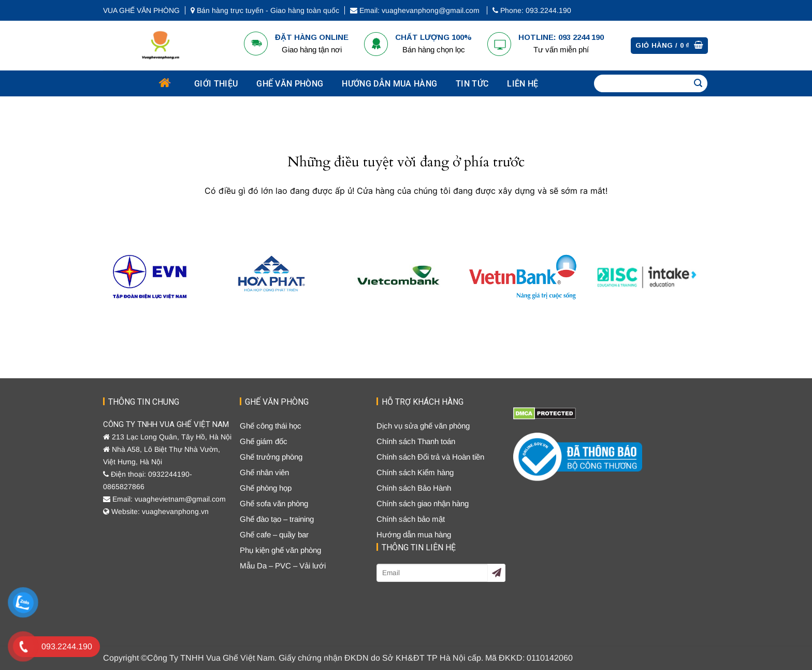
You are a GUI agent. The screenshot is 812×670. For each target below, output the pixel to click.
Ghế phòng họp (266, 488)
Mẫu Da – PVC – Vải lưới (283, 566)
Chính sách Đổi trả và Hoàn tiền (430, 457)
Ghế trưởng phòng (271, 457)
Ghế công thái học (271, 426)
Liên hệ (523, 84)
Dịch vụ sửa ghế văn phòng (423, 426)
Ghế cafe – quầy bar (274, 534)
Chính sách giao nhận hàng (423, 503)
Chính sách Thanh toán (416, 441)
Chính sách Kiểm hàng (415, 472)
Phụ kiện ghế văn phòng (280, 550)
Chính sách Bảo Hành (414, 488)
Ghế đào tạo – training (277, 519)
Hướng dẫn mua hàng (389, 84)
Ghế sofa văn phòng (274, 503)
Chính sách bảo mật (411, 519)
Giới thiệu (216, 84)
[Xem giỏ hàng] (669, 46)
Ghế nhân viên (264, 472)
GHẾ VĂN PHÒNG (290, 84)
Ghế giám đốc (264, 441)
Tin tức (472, 84)
